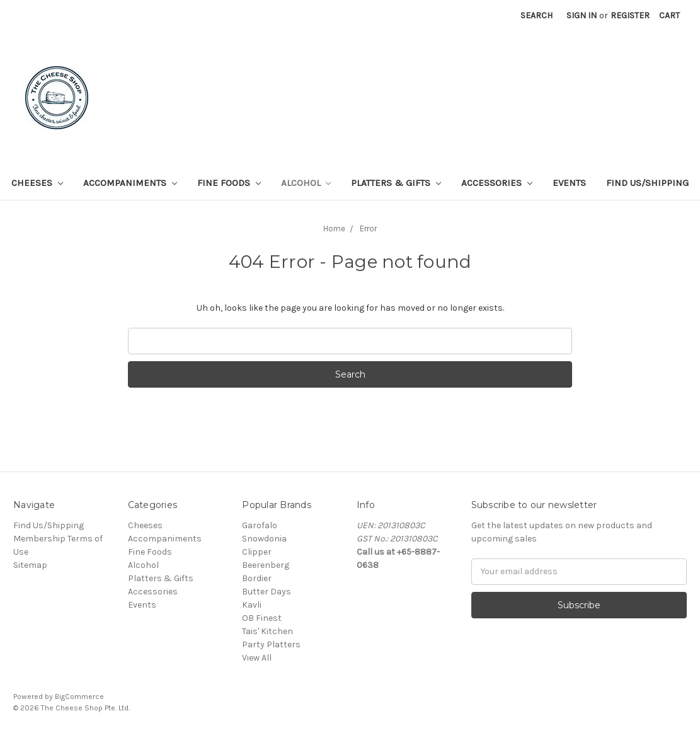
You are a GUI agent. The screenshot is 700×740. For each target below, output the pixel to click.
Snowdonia (264, 539)
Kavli (252, 605)
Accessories (497, 183)
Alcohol (306, 183)
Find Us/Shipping (647, 183)
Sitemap (30, 565)
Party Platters (271, 645)
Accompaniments (130, 183)
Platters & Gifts (396, 183)
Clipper (257, 552)
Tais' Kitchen (267, 631)
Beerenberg (266, 565)
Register (630, 15)
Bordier (257, 578)
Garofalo (260, 525)
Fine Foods (229, 183)
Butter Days (267, 592)
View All (257, 658)
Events (569, 183)
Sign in (582, 15)
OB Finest (262, 618)
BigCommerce (79, 697)
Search (536, 15)
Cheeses (37, 183)
